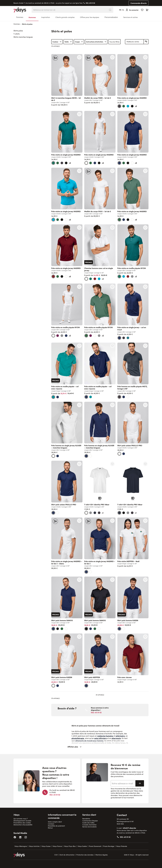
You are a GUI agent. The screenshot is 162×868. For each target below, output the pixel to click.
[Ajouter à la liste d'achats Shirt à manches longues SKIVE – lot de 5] (79, 57)
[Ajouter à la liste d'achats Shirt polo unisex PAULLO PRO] (145, 405)
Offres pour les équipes (90, 17)
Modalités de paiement (56, 826)
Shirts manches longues (23, 37)
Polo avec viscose (124, 677)
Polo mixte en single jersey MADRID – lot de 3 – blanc (67, 562)
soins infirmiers (101, 738)
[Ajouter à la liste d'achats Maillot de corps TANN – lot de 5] (112, 57)
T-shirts (17, 34)
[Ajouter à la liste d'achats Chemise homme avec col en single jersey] (112, 228)
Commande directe (139, 3)
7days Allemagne (21, 846)
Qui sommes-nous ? (21, 819)
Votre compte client (55, 822)
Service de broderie (89, 827)
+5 (136, 276)
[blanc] (86, 163)
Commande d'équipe (90, 821)
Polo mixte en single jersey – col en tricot (132, 328)
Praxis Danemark (95, 846)
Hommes (32, 17)
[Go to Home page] (20, 10)
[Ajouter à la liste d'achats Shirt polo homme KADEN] (145, 580)
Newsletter (86, 819)
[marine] (95, 163)
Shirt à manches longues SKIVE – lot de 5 (66, 99)
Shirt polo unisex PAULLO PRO (130, 445)
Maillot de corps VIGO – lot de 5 (98, 211)
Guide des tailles (88, 823)
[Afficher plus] (100, 748)
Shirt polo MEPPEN (92, 677)
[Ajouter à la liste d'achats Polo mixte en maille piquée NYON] (145, 228)
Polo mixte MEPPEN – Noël (128, 561)
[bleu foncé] (95, 513)
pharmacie (116, 738)
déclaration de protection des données (125, 794)
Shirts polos (18, 31)
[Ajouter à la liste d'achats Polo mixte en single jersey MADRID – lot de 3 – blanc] (79, 521)
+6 (136, 106)
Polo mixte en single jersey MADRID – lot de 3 (100, 562)
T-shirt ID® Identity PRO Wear (97, 504)
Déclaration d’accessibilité (23, 825)
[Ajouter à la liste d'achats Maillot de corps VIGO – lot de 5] (112, 171)
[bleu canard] (128, 338)
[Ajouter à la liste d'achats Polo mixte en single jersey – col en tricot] (145, 287)
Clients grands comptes (65, 17)
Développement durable (22, 821)
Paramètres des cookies (22, 823)
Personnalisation (111, 17)
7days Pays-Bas (70, 846)
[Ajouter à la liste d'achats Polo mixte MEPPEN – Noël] (145, 521)
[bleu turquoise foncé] (128, 106)
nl (123, 10)
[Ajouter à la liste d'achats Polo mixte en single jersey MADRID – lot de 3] (112, 521)
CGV (56, 855)
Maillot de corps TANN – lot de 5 (98, 98)
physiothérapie (78, 738)
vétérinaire (120, 736)
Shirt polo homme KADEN (128, 620)
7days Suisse (46, 846)
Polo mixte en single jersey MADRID (132, 98)
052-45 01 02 (90, 3)
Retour (50, 828)
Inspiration (46, 17)
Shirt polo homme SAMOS (62, 620)
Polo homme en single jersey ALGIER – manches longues (66, 447)
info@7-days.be (129, 828)
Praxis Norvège (109, 846)
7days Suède (82, 846)
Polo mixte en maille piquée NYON (132, 268)
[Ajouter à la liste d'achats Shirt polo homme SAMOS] (79, 580)
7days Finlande (122, 846)
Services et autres (130, 17)
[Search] (110, 10)
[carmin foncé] (58, 336)
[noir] (132, 106)
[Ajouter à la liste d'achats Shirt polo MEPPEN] (112, 637)
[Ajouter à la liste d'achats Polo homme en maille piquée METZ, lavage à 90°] (145, 346)
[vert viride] (124, 106)
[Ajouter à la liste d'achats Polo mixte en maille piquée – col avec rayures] (79, 346)
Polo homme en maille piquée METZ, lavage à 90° (132, 387)
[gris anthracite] (119, 106)
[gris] (132, 276)
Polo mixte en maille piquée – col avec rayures (65, 387)
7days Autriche (34, 846)
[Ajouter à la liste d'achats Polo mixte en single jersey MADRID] (145, 57)
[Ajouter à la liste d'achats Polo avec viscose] (145, 637)
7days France (57, 846)
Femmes (20, 17)
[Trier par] (134, 42)
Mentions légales (102, 855)
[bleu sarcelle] (53, 397)
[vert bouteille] (53, 163)
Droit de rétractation (67, 855)
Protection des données (85, 855)
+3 (103, 279)
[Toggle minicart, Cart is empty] (147, 10)
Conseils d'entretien (89, 825)
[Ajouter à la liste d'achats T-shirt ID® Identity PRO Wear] (112, 464)
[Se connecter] (132, 10)
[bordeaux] (53, 276)
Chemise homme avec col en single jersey (99, 269)
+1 (103, 513)
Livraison (51, 824)
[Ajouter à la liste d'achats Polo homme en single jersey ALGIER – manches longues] (79, 405)
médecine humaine (105, 736)
